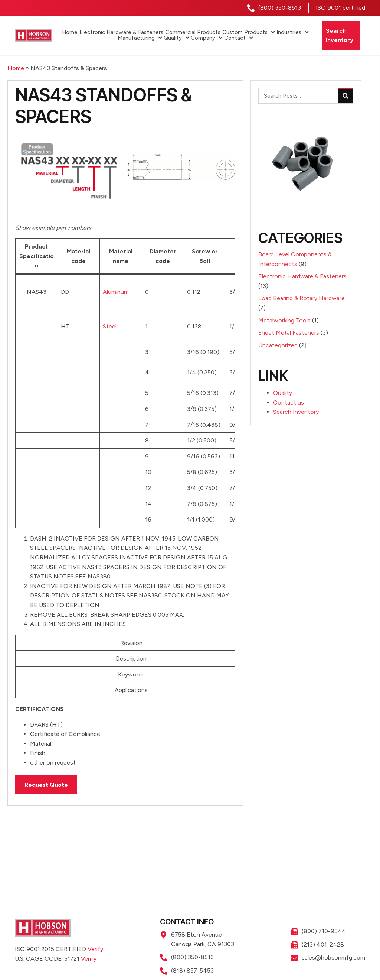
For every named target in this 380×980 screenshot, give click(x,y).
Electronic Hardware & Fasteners (302, 276)
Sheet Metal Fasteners (289, 333)
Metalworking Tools (284, 320)
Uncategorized (278, 345)
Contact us (289, 403)
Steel (110, 326)
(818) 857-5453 (192, 971)
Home (16, 68)
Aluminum (116, 292)
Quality (283, 393)
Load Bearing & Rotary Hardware (302, 298)
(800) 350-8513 (280, 8)
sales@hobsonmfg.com (333, 958)
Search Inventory (296, 412)
